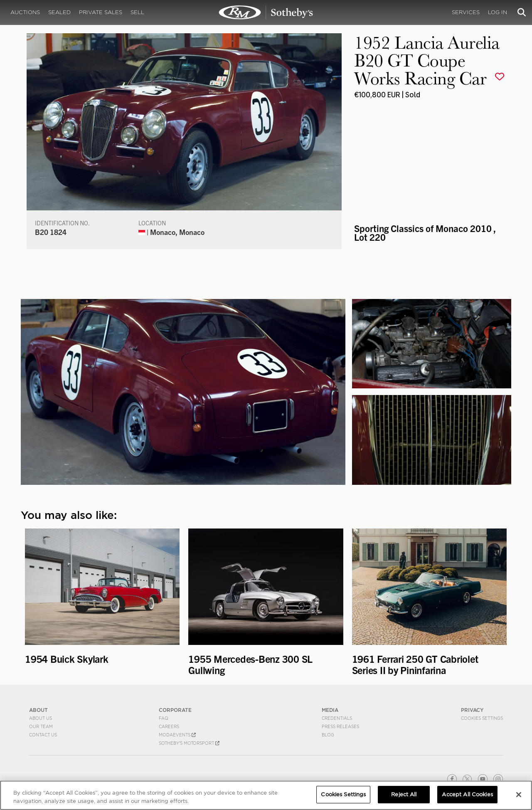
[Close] (519, 795)
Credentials (337, 718)
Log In (498, 12)
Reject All (404, 794)
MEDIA (330, 710)
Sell (137, 12)
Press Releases (340, 726)
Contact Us (43, 735)
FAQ (164, 718)
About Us (41, 718)
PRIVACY (472, 710)
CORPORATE (175, 710)
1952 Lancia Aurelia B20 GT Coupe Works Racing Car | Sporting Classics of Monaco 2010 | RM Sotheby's (266, 12)
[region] (266, 795)
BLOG (328, 735)
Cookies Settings (482, 718)
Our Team (41, 726)
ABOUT (38, 710)
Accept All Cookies (467, 794)
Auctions (25, 12)
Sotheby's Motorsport (189, 743)
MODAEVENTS (177, 735)
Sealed (59, 12)
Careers (169, 726)
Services (466, 12)
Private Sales (101, 12)
